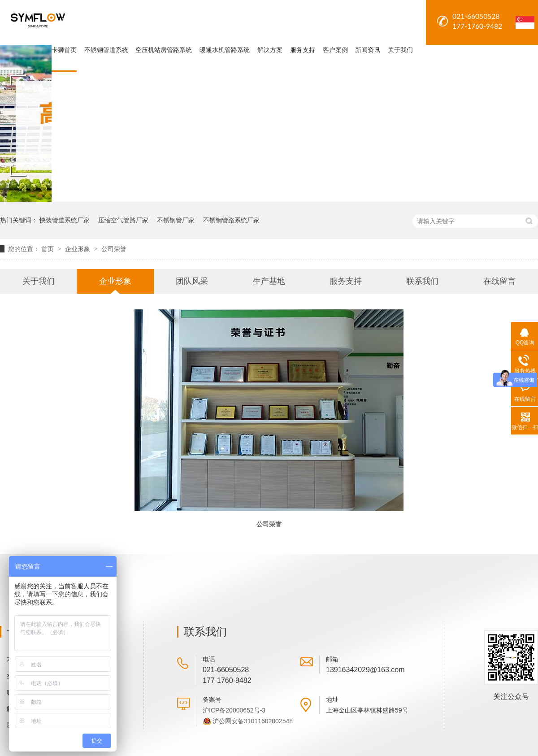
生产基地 (269, 281)
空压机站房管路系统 (164, 50)
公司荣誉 (114, 249)
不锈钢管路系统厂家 (231, 220)
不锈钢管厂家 (176, 220)
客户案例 (335, 50)
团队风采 (192, 281)
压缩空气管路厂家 (123, 220)
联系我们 (422, 281)
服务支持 (303, 50)
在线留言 (499, 281)
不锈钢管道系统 (106, 50)
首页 (48, 249)
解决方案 (270, 50)
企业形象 (78, 249)
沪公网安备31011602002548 (253, 721)
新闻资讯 (368, 50)
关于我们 (400, 50)
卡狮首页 (64, 50)
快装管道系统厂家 (65, 220)
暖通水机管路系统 (225, 50)
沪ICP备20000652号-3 (234, 710)
